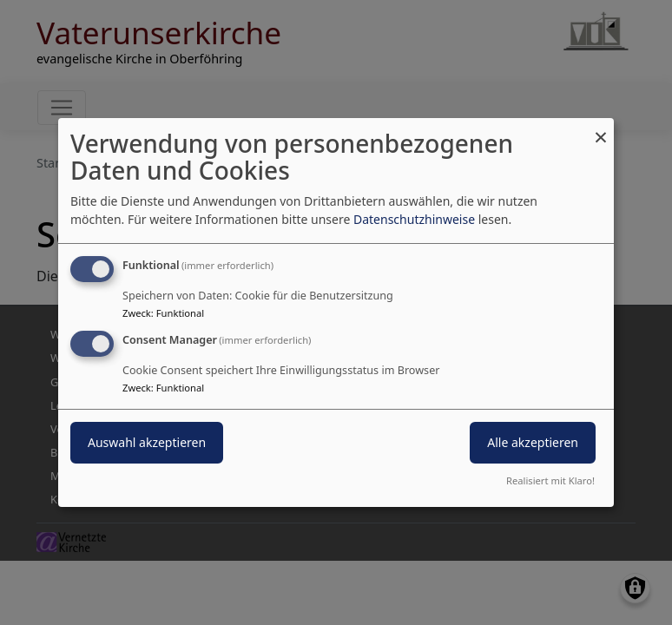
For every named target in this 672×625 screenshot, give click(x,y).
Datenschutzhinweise (414, 219)
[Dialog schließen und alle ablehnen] (601, 129)
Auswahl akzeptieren (147, 442)
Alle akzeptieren (533, 442)
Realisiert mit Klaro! (550, 480)
